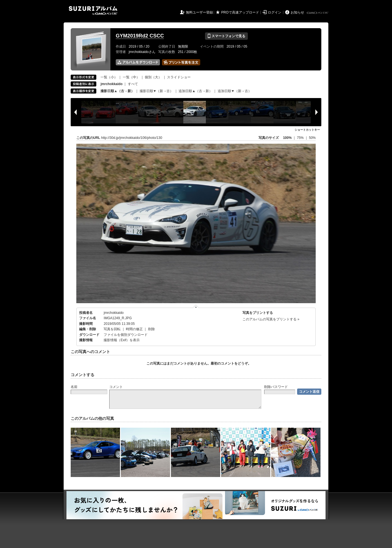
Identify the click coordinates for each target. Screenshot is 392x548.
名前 (74, 387)
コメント (116, 387)
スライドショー (179, 77)
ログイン (275, 12)
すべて (133, 84)
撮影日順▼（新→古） (157, 91)
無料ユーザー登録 (199, 12)
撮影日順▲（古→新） (117, 91)
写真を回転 (112, 329)
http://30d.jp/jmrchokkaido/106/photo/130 (132, 138)
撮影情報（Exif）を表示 (122, 340)
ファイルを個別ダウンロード (126, 335)
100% (287, 138)
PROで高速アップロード (240, 12)
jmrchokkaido (114, 313)
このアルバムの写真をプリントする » (271, 319)
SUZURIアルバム (93, 11)
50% (312, 138)
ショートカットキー (307, 130)
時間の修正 (134, 329)
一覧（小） (109, 77)
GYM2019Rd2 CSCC (140, 36)
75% (301, 138)
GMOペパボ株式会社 (318, 13)
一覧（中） (131, 77)
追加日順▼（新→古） (235, 91)
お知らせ (297, 12)
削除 (152, 329)
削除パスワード (276, 387)
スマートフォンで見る (226, 36)
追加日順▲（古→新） (195, 91)
